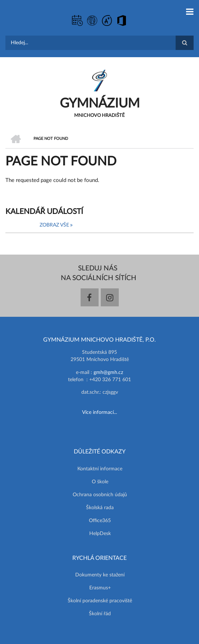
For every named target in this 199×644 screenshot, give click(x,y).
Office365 (100, 521)
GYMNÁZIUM (100, 104)
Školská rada (100, 508)
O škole (100, 482)
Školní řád (100, 614)
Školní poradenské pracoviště (100, 601)
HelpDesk (100, 534)
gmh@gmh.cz (108, 373)
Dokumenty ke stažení (100, 575)
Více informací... (99, 412)
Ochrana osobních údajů (100, 495)
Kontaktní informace (100, 469)
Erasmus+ (100, 588)
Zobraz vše (54, 225)
